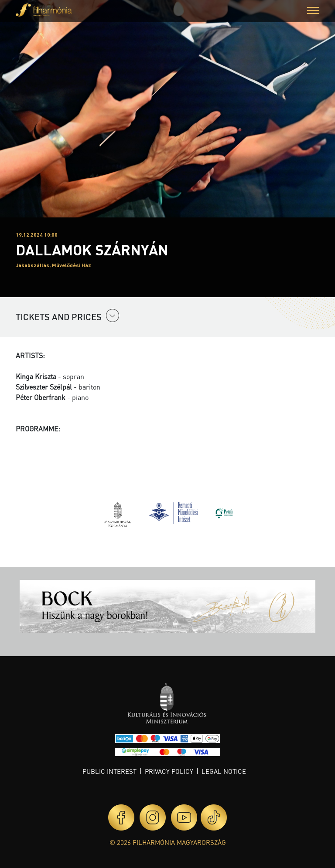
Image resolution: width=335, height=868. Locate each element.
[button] (313, 12)
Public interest (109, 771)
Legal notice (224, 771)
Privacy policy (169, 771)
